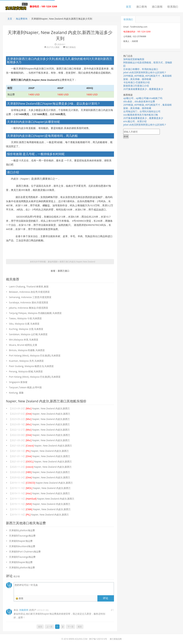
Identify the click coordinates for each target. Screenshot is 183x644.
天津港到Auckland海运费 (22, 546)
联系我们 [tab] (128, 19)
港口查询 (142, 7)
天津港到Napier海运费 (21, 541)
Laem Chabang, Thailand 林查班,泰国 (29, 287)
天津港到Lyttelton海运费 (22, 530)
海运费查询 (22, 19)
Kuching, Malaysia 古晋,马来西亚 (26, 329)
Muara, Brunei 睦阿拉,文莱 (23, 345)
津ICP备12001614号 (98, 639)
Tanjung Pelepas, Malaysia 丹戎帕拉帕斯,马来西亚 (35, 313)
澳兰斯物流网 (116, 639)
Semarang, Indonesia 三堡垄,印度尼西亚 (30, 297)
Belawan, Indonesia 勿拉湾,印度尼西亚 (29, 292)
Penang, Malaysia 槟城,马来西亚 (26, 371)
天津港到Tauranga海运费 (22, 536)
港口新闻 (157, 7)
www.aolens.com (78, 639)
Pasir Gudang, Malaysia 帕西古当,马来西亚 (31, 366)
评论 (106, 598)
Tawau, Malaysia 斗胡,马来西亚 (25, 318)
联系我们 (173, 7)
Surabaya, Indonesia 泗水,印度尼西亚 (29, 302)
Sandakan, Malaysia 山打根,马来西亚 (28, 334)
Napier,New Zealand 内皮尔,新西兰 (49, 483)
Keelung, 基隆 (16, 393)
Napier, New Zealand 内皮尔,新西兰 (48, 408)
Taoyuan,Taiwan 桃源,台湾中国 (25, 387)
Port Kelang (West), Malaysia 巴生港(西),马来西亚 (35, 356)
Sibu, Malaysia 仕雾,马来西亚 (24, 324)
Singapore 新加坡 (18, 382)
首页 (129, 7)
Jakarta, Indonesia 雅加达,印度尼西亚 (29, 308)
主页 (10, 19)
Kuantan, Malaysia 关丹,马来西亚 (26, 361)
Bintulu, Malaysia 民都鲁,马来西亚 (27, 350)
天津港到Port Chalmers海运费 (25, 552)
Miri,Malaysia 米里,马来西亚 (24, 340)
